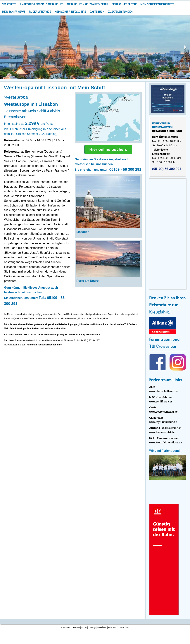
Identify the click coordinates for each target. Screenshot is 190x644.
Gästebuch (97, 12)
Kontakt (76, 627)
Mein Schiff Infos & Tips (70, 12)
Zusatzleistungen (120, 12)
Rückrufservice (40, 12)
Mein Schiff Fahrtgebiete (157, 4)
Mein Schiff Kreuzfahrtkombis (88, 4)
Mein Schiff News (14, 12)
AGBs (84, 627)
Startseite (9, 4)
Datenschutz (123, 627)
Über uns (112, 627)
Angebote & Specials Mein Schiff (42, 4)
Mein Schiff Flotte (124, 4)
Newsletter (102, 627)
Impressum (66, 627)
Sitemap (92, 627)
